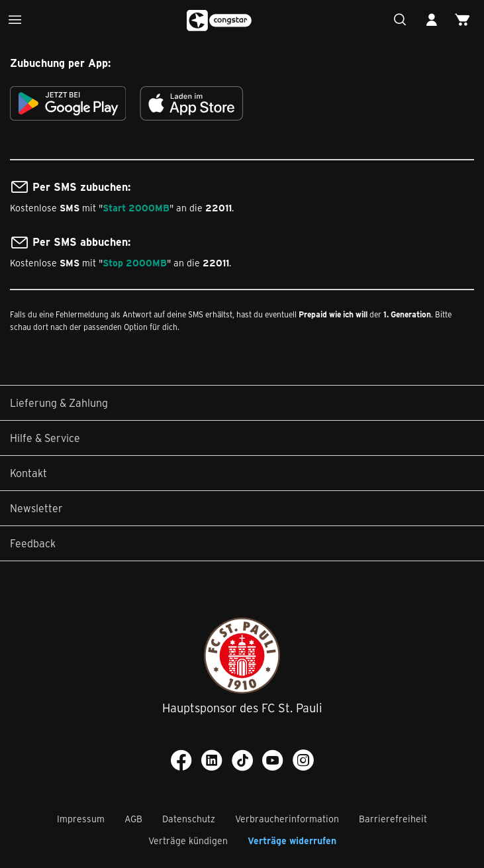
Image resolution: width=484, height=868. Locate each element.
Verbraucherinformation (287, 819)
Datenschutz (189, 819)
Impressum (81, 819)
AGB (133, 819)
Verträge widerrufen (292, 841)
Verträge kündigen (188, 841)
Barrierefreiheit (393, 819)
